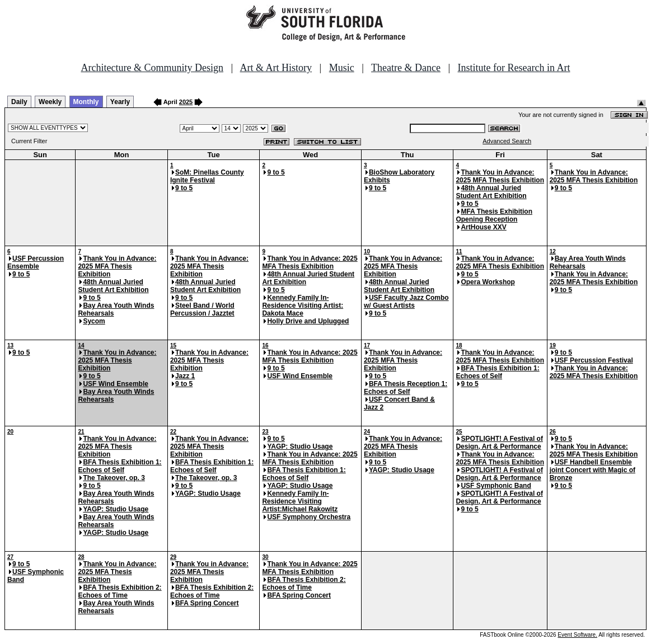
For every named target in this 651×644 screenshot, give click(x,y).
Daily (19, 102)
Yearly (120, 102)
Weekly (50, 102)
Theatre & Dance (406, 68)
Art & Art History (276, 68)
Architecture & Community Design (152, 68)
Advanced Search (507, 141)
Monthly (86, 102)
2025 (186, 102)
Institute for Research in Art (514, 68)
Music (342, 68)
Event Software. (577, 635)
